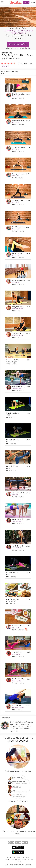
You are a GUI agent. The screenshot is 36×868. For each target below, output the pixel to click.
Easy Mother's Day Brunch (13, 599)
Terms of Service (23, 860)
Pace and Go (16, 654)
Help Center (25, 858)
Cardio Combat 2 (18, 546)
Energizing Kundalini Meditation (19, 121)
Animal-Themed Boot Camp (19, 387)
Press (14, 858)
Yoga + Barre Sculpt (18, 147)
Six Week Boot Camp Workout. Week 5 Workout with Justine (13, 573)
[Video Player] (18, 17)
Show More (5, 66)
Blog (31, 860)
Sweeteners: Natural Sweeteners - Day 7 (19, 626)
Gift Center (19, 862)
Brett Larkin (16, 96)
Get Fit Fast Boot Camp (13, 360)
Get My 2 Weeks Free (18, 44)
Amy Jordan (16, 282)
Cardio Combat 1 (18, 519)
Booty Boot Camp (18, 307)
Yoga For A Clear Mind (19, 201)
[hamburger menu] (2, 2)
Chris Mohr (16, 628)
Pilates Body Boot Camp (19, 280)
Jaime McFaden (17, 388)
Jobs (18, 858)
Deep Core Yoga (18, 254)
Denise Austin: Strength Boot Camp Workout (13, 466)
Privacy (15, 860)
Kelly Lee (15, 495)
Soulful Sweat (17, 706)
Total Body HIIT (17, 652)
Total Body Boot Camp (19, 333)
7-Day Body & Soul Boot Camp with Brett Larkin (18, 32)
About (9, 858)
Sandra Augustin (17, 309)
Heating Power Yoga (19, 174)
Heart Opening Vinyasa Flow (19, 227)
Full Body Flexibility (18, 679)
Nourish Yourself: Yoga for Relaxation (19, 94)
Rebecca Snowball (18, 707)
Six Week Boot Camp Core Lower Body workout (13, 440)
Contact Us (8, 860)
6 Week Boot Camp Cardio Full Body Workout (13, 413)
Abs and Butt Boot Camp (19, 493)
